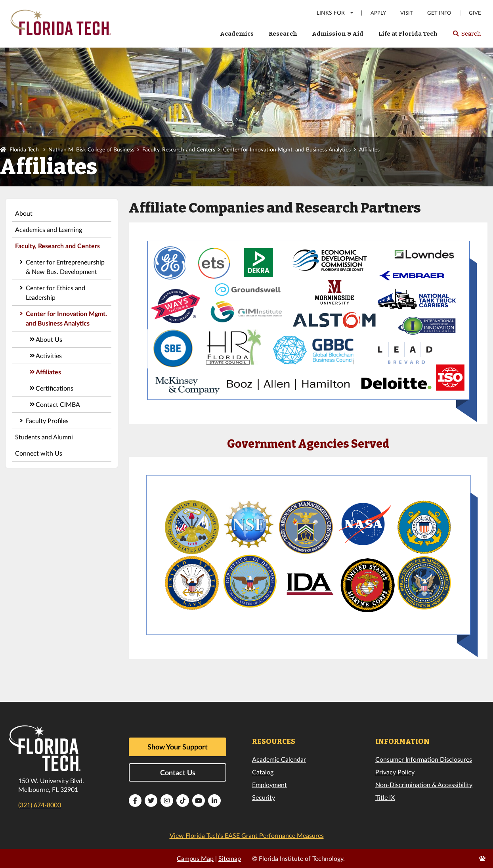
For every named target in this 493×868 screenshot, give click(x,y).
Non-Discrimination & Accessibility (424, 785)
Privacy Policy (395, 772)
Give (475, 13)
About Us (49, 339)
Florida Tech (24, 149)
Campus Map (195, 858)
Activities (49, 355)
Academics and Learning (49, 229)
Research (283, 34)
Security (264, 797)
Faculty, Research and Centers (179, 149)
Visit (407, 13)
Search (467, 36)
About (24, 213)
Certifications (54, 388)
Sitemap (230, 858)
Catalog (263, 772)
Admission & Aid (338, 34)
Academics (237, 34)
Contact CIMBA (58, 404)
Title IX (385, 797)
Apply (378, 13)
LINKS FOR (335, 12)
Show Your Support (178, 747)
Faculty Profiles (47, 421)
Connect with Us (39, 453)
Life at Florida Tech (408, 34)
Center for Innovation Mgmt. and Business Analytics (287, 149)
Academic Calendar (279, 759)
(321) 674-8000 (40, 805)
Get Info (439, 13)
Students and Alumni (44, 437)
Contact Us (178, 772)
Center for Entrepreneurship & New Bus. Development (65, 267)
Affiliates (369, 149)
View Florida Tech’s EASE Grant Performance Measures (247, 835)
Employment (269, 785)
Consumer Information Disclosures (424, 759)
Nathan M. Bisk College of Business (91, 149)
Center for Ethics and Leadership (55, 292)
